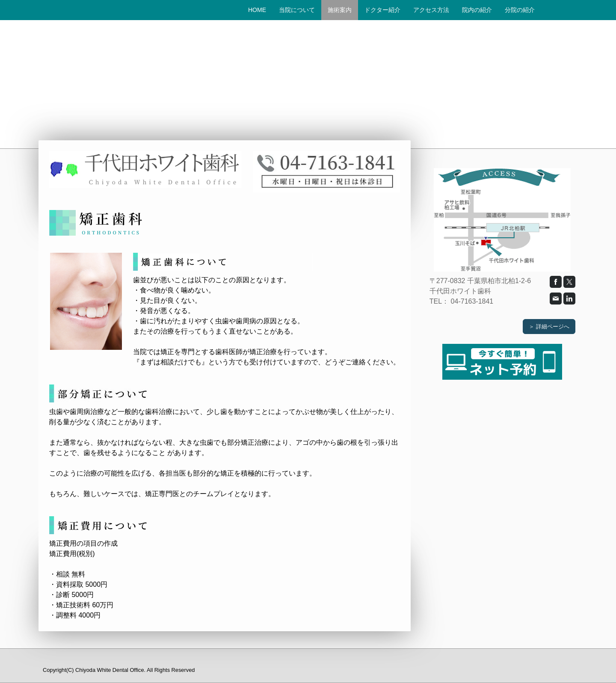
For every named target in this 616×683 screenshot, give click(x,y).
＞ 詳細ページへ (549, 327)
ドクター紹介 (382, 10)
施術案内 (340, 10)
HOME (257, 10)
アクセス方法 (431, 10)
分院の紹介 (520, 10)
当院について (297, 10)
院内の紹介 (477, 10)
